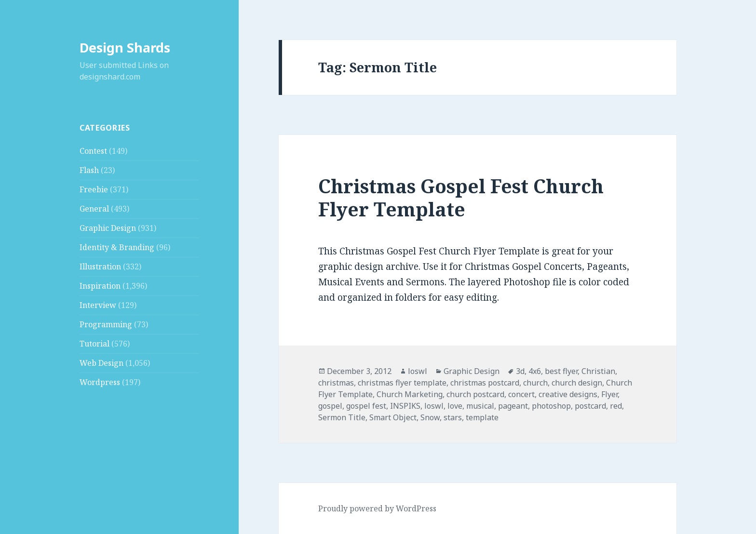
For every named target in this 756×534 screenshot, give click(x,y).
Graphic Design (108, 228)
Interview (98, 305)
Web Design (101, 363)
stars (453, 417)
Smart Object (393, 417)
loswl (418, 371)
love (455, 406)
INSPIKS (405, 406)
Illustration (100, 267)
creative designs (568, 394)
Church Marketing (410, 394)
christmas (336, 383)
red (616, 406)
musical (480, 406)
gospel (330, 406)
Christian (598, 371)
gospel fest (366, 406)
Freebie (94, 189)
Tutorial (94, 344)
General (94, 209)
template (482, 417)
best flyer (561, 371)
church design (577, 383)
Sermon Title (342, 417)
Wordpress (100, 382)
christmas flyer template (402, 383)
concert (521, 394)
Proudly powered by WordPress (377, 508)
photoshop (551, 406)
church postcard (475, 394)
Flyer (609, 394)
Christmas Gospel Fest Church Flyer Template (461, 197)
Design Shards (125, 47)
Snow (430, 417)
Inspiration (100, 286)
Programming (106, 324)
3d (520, 371)
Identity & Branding (117, 247)
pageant (513, 406)
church (535, 383)
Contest (93, 151)
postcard (590, 406)
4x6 (535, 371)
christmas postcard (485, 383)
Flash (89, 170)
